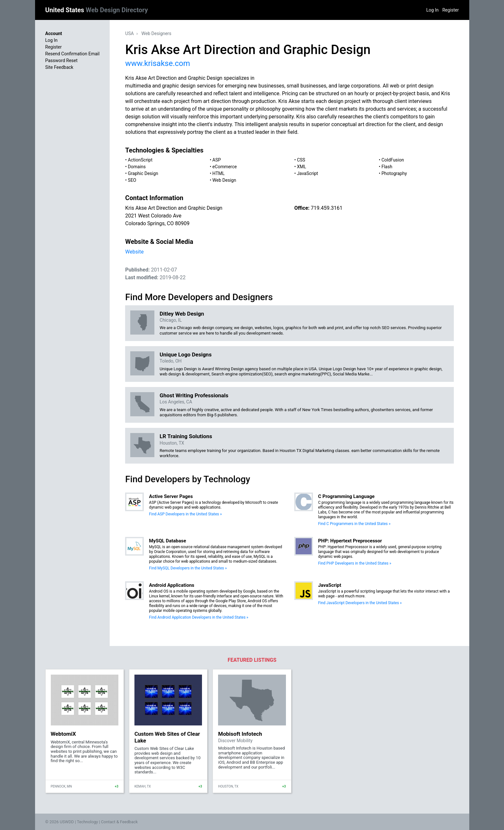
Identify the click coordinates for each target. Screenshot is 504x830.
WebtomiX (64, 734)
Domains (137, 167)
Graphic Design (143, 173)
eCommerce (225, 167)
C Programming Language (346, 496)
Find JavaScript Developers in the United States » (360, 603)
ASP (216, 160)
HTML (218, 173)
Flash (387, 167)
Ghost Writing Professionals (194, 395)
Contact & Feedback (119, 822)
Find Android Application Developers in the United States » (199, 617)
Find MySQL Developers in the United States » (188, 568)
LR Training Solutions (186, 436)
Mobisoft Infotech (240, 734)
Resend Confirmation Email (73, 54)
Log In (432, 10)
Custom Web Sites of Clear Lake (167, 737)
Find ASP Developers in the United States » (185, 514)
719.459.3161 (326, 208)
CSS (301, 160)
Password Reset (62, 60)
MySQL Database (167, 541)
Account (54, 33)
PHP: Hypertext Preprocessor (350, 541)
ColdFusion (393, 160)
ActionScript (140, 160)
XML (302, 167)
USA (129, 33)
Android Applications (172, 585)
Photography (394, 173)
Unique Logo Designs (186, 355)
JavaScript (307, 173)
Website (134, 252)
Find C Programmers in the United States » (354, 524)
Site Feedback (59, 67)
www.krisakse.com (157, 63)
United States (97, 10)
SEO (132, 180)
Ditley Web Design (182, 314)
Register (450, 10)
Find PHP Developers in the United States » (355, 563)
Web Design (224, 180)
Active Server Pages (171, 496)
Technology (87, 822)
